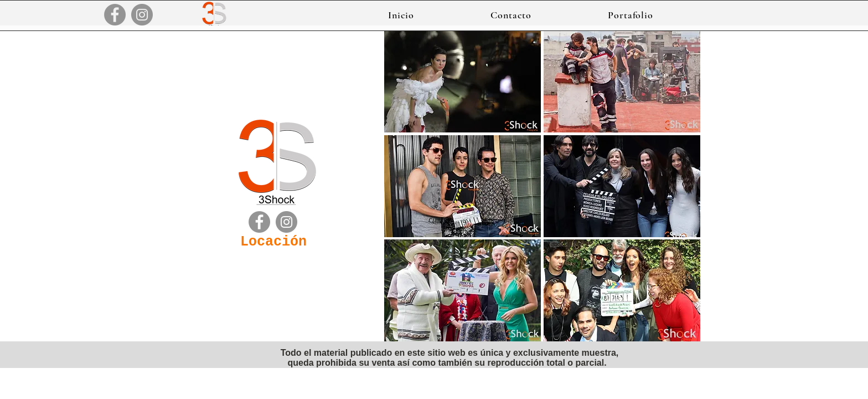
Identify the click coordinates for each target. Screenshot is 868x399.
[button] (631, 15)
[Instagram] (142, 15)
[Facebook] (115, 15)
